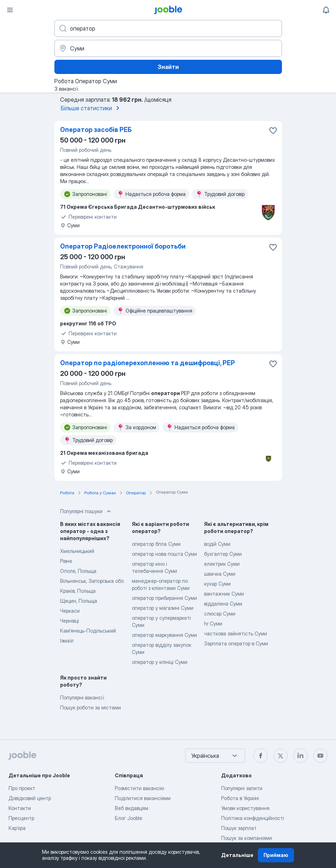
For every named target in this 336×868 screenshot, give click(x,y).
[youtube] (320, 756)
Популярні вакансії (82, 697)
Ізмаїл (67, 641)
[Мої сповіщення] (326, 10)
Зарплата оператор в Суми (236, 643)
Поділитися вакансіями (143, 798)
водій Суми (217, 544)
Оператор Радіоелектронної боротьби (123, 246)
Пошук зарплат (239, 828)
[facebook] (261, 756)
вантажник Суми (224, 594)
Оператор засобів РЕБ (96, 130)
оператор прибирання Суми (164, 598)
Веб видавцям (132, 808)
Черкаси (70, 611)
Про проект (22, 788)
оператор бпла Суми (156, 544)
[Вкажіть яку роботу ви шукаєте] (168, 28)
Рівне (66, 561)
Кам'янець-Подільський (88, 631)
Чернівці (70, 621)
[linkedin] (300, 756)
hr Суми (213, 624)
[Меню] (10, 10)
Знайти (168, 67)
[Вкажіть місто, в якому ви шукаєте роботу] (168, 48)
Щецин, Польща (79, 601)
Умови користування (245, 808)
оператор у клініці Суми (160, 662)
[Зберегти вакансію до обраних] (273, 131)
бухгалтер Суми (223, 554)
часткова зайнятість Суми (236, 633)
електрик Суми (222, 564)
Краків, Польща (78, 591)
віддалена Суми (223, 604)
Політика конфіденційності (253, 818)
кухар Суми (217, 584)
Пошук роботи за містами (90, 707)
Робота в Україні (240, 798)
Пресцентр (21, 818)
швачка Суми (220, 574)
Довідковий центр (30, 798)
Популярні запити (242, 788)
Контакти (20, 808)
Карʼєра (17, 828)
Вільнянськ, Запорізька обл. (92, 581)
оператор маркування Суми (164, 635)
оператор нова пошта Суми (164, 554)
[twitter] (281, 756)
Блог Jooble (129, 818)
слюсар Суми (220, 614)
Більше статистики (91, 108)
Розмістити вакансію (139, 788)
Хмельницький (77, 551)
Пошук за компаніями (247, 838)
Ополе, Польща (78, 571)
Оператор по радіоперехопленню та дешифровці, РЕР (148, 363)
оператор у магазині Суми (163, 608)
